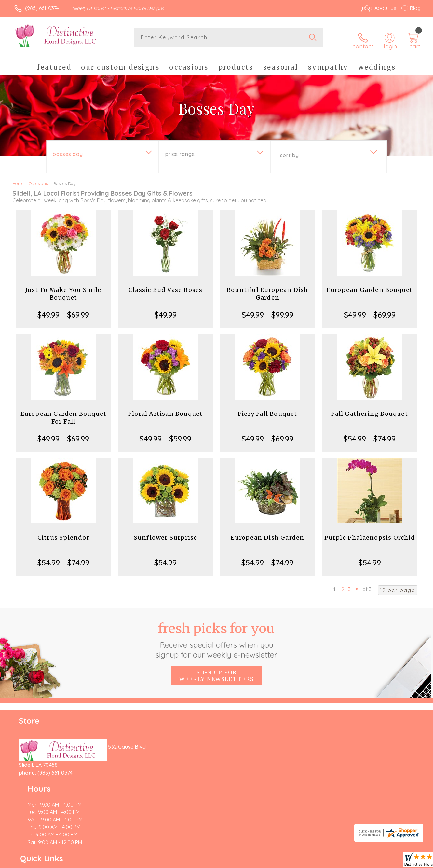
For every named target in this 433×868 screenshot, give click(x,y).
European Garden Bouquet (370, 285)
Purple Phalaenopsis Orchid (370, 532)
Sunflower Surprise (166, 532)
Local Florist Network (363, 861)
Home (18, 178)
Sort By (289, 150)
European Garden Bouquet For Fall (64, 412)
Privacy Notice (317, 861)
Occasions (38, 178)
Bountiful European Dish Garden (268, 288)
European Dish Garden (267, 532)
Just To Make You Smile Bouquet (63, 288)
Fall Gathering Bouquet (369, 408)
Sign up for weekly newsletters (216, 671)
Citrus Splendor (63, 532)
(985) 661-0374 (42, 8)
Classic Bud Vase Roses (165, 285)
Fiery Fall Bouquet (268, 408)
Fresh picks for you (216, 635)
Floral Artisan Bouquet (165, 408)
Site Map (403, 861)
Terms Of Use (278, 861)
